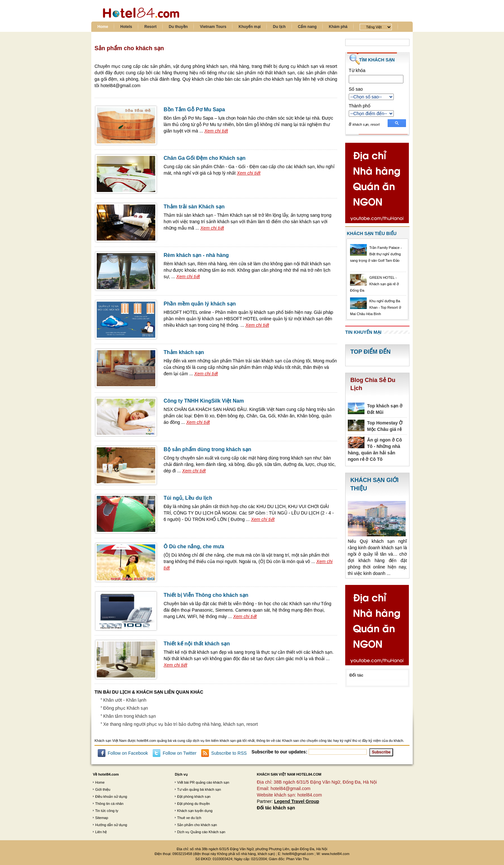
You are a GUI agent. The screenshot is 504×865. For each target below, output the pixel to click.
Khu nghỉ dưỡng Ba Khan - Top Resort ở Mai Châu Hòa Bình (376, 307)
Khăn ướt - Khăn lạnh (125, 700)
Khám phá (338, 27)
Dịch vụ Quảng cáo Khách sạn (201, 832)
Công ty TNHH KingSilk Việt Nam (204, 401)
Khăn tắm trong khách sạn (130, 716)
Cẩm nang (307, 27)
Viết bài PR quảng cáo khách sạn (203, 782)
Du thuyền (178, 27)
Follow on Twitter (180, 753)
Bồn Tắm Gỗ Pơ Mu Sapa (194, 109)
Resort (150, 27)
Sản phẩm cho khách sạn (197, 825)
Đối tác (356, 675)
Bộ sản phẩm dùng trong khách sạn (207, 449)
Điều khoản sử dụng (111, 797)
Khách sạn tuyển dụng (195, 811)
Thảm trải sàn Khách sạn (194, 207)
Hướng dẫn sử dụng (111, 825)
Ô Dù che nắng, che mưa (194, 546)
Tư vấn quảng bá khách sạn (199, 789)
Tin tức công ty (107, 811)
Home (103, 27)
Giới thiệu (103, 789)
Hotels (126, 27)
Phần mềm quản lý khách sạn (200, 304)
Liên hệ (101, 832)
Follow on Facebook (128, 753)
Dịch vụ (181, 774)
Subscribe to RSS (229, 753)
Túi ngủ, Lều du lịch (188, 498)
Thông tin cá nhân (109, 804)
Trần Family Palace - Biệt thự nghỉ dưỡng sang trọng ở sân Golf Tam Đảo (376, 254)
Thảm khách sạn (184, 352)
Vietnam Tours (213, 27)
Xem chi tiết (216, 131)
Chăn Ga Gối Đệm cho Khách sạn (205, 158)
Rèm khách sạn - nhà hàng (196, 255)
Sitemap (102, 818)
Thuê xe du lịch (189, 818)
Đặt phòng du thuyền (194, 804)
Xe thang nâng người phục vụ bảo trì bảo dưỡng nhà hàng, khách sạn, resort (180, 724)
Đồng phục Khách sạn (126, 708)
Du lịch (279, 27)
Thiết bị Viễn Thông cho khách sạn (206, 595)
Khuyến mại (250, 27)
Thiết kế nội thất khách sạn (197, 644)
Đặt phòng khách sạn (194, 797)
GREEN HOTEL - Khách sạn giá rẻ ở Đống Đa (374, 284)
